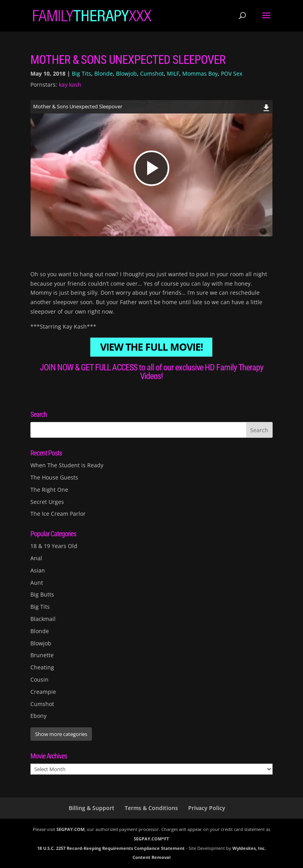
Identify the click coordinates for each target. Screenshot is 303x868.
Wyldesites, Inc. (249, 848)
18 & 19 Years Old (54, 546)
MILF (173, 73)
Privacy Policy (207, 808)
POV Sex (232, 73)
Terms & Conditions (151, 808)
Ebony (38, 716)
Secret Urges (47, 502)
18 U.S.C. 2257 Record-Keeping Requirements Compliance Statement (111, 848)
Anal (36, 558)
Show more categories (61, 734)
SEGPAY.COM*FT (151, 839)
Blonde (104, 73)
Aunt (37, 583)
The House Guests (54, 477)
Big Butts (42, 594)
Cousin (39, 679)
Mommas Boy (200, 73)
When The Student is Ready (67, 465)
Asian (38, 570)
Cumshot (152, 73)
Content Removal (151, 857)
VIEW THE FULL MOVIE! (151, 347)
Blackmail (43, 619)
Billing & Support (92, 808)
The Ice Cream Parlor (58, 514)
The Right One (49, 490)
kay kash (70, 85)
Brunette (42, 655)
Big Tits (81, 73)
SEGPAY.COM (70, 829)
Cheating (42, 667)
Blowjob (126, 73)
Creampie (43, 692)
